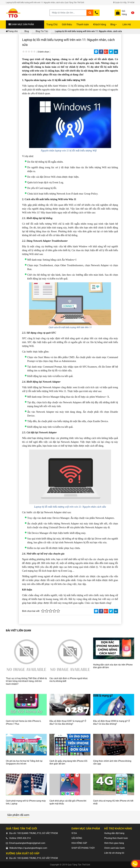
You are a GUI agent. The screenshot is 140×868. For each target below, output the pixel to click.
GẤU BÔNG (77, 838)
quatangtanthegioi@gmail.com (30, 843)
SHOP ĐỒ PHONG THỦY (83, 848)
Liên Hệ (127, 24)
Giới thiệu (67, 24)
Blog (114, 26)
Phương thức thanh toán (116, 838)
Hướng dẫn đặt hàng (114, 833)
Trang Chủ (52, 24)
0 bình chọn (43, 52)
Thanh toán (83, 24)
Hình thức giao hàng (114, 843)
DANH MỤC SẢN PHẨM (21, 24)
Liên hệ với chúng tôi (114, 853)
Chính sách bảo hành (114, 848)
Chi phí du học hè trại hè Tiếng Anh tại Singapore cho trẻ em (24, 762)
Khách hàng (100, 24)
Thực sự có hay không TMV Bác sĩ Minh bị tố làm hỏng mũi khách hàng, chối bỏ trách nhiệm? (26, 681)
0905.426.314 (24, 838)
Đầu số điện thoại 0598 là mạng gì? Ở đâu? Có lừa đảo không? (111, 722)
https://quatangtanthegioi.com (32, 848)
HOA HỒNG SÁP (79, 843)
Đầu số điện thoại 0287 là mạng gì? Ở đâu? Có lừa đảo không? (68, 722)
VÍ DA (74, 833)
